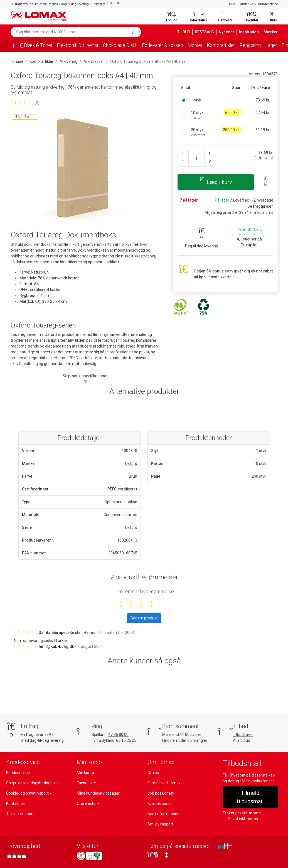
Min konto (85, 773)
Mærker (271, 32)
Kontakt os (15, 803)
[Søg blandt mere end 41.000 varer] (70, 32)
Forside (17, 61)
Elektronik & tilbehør (78, 45)
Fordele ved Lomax (164, 783)
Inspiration (249, 32)
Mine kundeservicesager (98, 793)
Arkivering (68, 61)
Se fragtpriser (260, 206)
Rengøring (250, 45)
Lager (271, 45)
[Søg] (135, 32)
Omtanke (246, 4)
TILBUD (184, 32)
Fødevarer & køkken (163, 45)
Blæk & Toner (38, 45)
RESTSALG (204, 32)
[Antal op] (210, 158)
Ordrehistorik (88, 803)
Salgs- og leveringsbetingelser (33, 783)
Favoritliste (86, 783)
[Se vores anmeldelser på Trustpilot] (17, 856)
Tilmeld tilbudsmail (250, 797)
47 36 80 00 (118, 735)
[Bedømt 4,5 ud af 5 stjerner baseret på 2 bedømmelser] (85, 103)
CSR (232, 4)
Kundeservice (268, 4)
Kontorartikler (221, 45)
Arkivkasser (94, 61)
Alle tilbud (242, 740)
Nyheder (227, 32)
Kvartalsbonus (160, 803)
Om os (153, 773)
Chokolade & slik (120, 45)
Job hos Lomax (161, 793)
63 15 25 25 (126, 740)
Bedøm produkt (144, 618)
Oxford (131, 463)
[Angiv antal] (196, 158)
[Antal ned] (183, 158)
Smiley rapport (160, 824)
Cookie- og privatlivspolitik (29, 793)
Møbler (195, 45)
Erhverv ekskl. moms (242, 813)
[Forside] (16, 46)
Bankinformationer (164, 814)
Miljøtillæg (213, 212)
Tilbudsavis (243, 735)
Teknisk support (20, 814)
